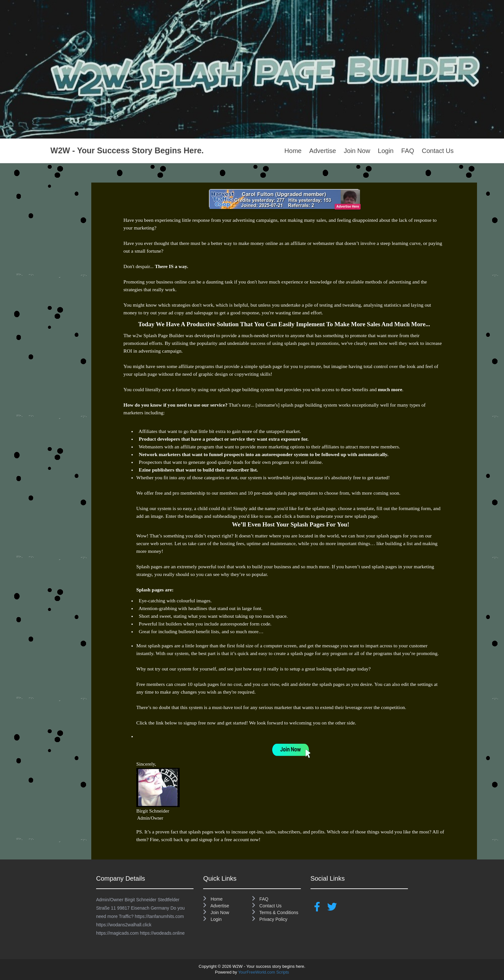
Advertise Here (348, 207)
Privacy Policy (270, 919)
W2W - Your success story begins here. (127, 150)
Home (293, 151)
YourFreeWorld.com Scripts (264, 972)
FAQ (408, 151)
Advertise (323, 151)
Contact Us (438, 151)
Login (386, 151)
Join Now (357, 151)
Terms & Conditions (275, 913)
